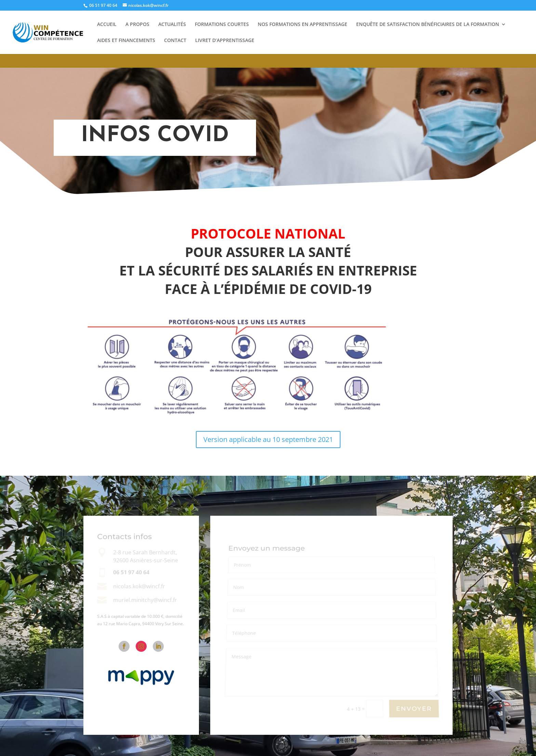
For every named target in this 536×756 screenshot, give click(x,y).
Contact (175, 41)
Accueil (107, 25)
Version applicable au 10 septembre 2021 (268, 439)
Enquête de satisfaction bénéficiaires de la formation (428, 25)
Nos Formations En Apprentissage (303, 25)
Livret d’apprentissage (225, 41)
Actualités (172, 25)
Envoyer (414, 709)
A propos (137, 25)
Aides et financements (126, 41)
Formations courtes (222, 25)
